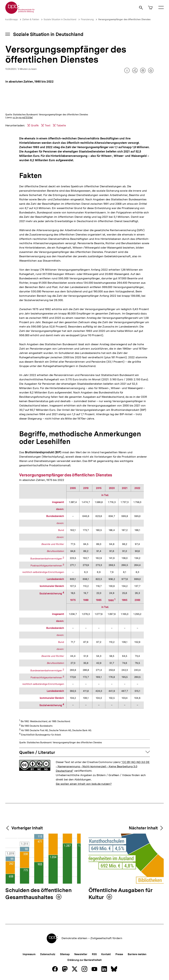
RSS (94, 954)
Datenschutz (48, 954)
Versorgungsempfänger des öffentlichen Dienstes (124, 19)
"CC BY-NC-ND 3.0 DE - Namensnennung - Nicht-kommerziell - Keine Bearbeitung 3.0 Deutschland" (103, 766)
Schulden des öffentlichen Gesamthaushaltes (38, 894)
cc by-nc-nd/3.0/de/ (23, 118)
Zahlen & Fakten (31, 19)
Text (48, 125)
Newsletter (81, 954)
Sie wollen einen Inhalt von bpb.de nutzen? (84, 784)
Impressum (29, 954)
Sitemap (65, 954)
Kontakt (106, 954)
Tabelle (61, 125)
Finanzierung (87, 19)
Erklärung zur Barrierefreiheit (84, 960)
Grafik (35, 125)
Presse (119, 954)
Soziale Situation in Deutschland (60, 19)
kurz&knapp (12, 19)
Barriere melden (137, 954)
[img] (84, 100)
